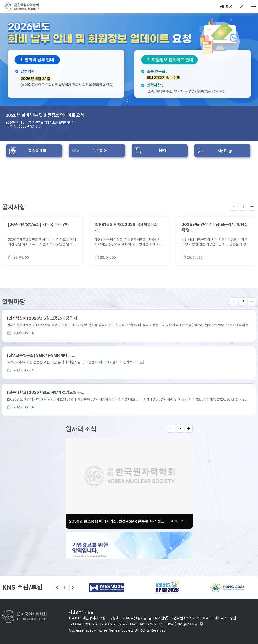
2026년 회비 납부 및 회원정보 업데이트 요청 (45, 115)
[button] (127, 102)
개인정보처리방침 (81, 612)
